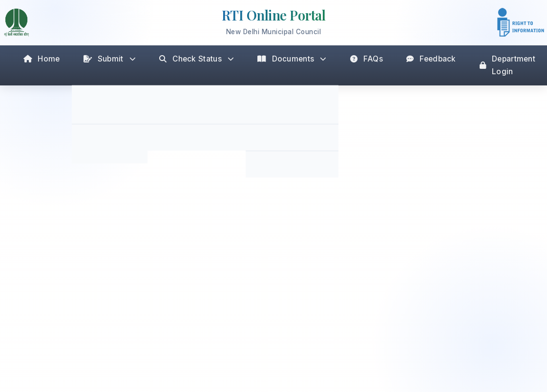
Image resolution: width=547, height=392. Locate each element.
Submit (110, 59)
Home (42, 59)
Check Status (197, 59)
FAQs (367, 59)
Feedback (431, 59)
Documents (292, 59)
